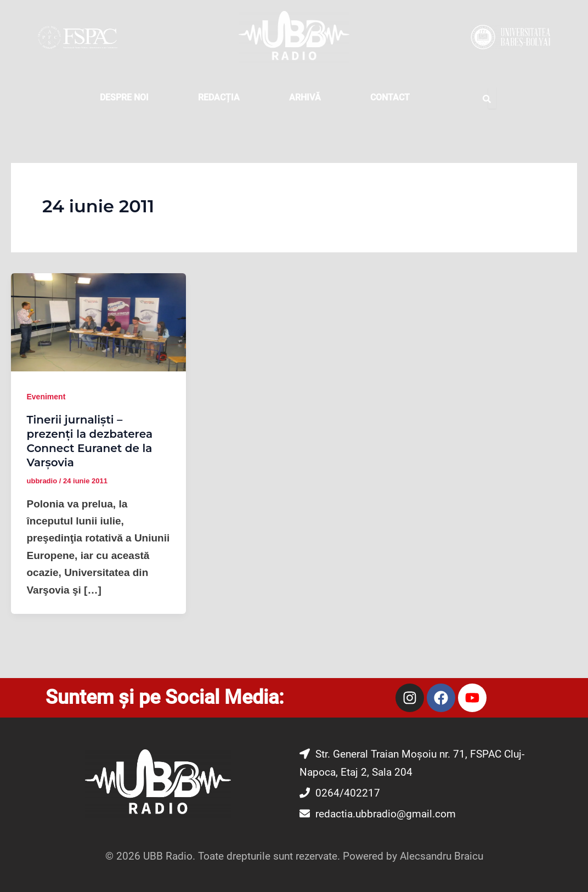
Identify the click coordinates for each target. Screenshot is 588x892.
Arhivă (305, 97)
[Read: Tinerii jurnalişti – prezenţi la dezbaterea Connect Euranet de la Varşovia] (98, 322)
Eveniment (46, 397)
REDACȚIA (219, 97)
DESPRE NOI (124, 97)
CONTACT (390, 97)
